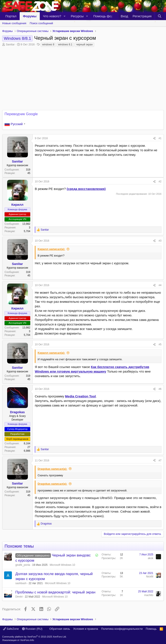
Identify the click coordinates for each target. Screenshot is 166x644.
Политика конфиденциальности (122, 629)
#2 (160, 182)
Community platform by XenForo (34, 637)
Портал (11, 16)
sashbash (21, 583)
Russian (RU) (32, 629)
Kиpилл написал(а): (51, 249)
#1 (160, 138)
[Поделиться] (154, 138)
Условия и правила (85, 629)
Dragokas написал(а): (52, 469)
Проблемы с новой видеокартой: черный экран (55, 592)
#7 (160, 461)
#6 (160, 389)
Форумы (30, 16)
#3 (160, 241)
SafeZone (11, 629)
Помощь (151, 629)
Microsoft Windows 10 (62, 565)
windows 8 (48, 45)
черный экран (84, 45)
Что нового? (52, 16)
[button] (65, 16)
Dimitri (19, 597)
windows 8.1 (65, 45)
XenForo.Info (27, 640)
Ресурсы (77, 16)
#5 (160, 344)
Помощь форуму (106, 16)
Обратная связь (60, 629)
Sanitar (10, 44)
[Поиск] (160, 16)
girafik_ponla (23, 565)
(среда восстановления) (86, 189)
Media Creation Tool (80, 396)
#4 (160, 285)
